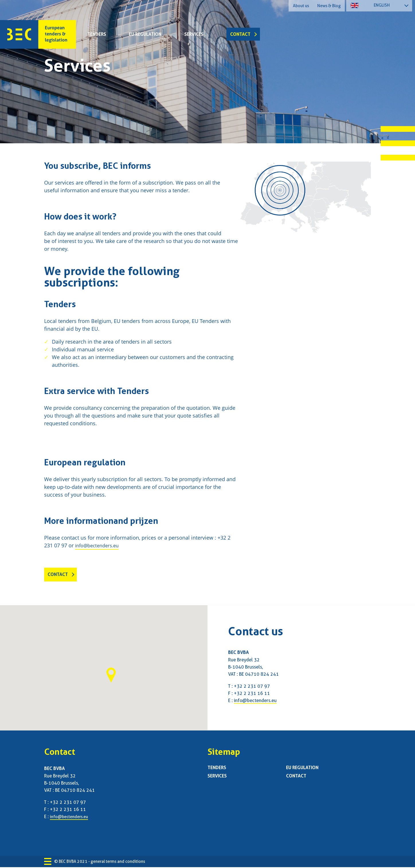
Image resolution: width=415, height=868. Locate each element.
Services (194, 34)
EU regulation (145, 34)
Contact (240, 34)
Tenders (97, 34)
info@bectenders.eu (99, 545)
